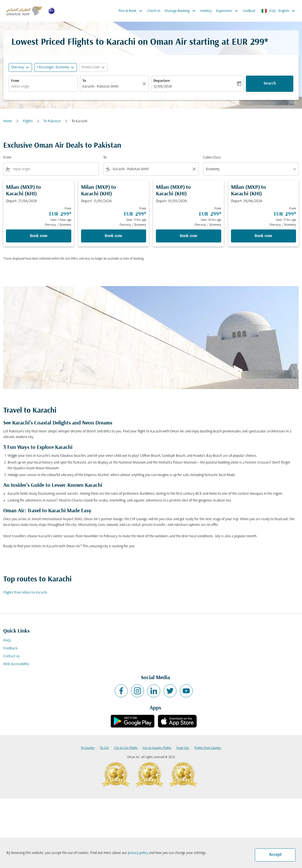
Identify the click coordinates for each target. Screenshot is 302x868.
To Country (88, 748)
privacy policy (138, 853)
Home (8, 121)
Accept (275, 855)
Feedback (10, 648)
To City (105, 748)
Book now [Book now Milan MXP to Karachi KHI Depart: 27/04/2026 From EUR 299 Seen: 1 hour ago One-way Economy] (39, 236)
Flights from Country (208, 748)
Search (270, 83)
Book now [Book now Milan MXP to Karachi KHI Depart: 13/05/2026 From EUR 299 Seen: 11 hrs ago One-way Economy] (113, 236)
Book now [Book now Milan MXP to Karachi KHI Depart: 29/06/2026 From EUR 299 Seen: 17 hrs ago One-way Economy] (263, 236)
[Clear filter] (194, 169)
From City (183, 748)
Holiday (206, 11)
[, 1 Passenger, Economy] (53, 67)
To (84, 81)
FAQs (7, 641)
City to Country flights (157, 748)
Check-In (154, 11)
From (15, 81)
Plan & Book (132, 11)
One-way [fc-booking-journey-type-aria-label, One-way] (18, 67)
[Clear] (145, 84)
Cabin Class (212, 158)
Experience (228, 11)
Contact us (12, 656)
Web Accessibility (16, 664)
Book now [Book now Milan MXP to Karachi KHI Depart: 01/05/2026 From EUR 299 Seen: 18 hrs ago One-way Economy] (189, 236)
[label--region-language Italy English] (279, 11)
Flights (28, 121)
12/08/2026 (163, 87)
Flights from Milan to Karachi (25, 593)
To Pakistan (52, 121)
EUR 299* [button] (250, 42)
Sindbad (249, 11)
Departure (162, 81)
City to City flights (126, 748)
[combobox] (43, 87)
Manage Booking (181, 11)
